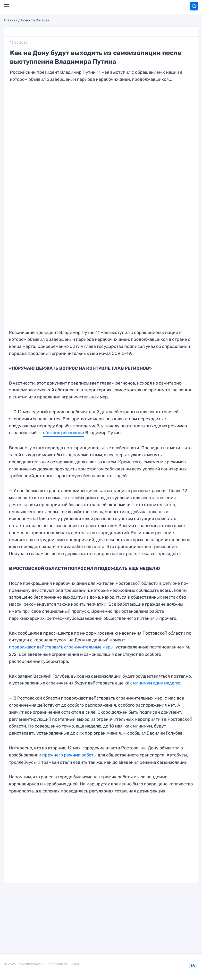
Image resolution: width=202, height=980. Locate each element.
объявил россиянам (64, 433)
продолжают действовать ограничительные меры (61, 647)
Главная (11, 20)
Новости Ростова (35, 20)
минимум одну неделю (156, 683)
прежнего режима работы (69, 755)
